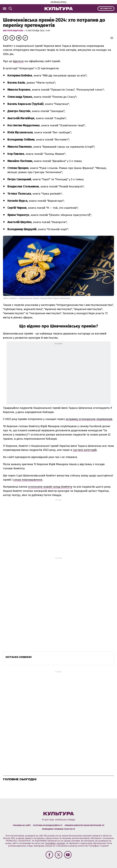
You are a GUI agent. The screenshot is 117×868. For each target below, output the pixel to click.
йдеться (18, 61)
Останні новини (19, 657)
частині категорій (85, 450)
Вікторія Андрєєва (13, 31)
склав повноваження (28, 480)
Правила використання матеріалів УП (84, 825)
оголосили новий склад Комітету (50, 487)
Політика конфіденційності (48, 825)
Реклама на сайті (22, 825)
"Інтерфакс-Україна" (55, 843)
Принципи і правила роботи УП (58, 829)
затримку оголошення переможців (89, 419)
